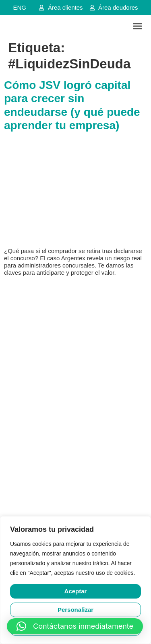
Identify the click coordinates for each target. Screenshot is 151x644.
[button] (138, 26)
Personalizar (75, 610)
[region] (75, 580)
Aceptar (76, 591)
